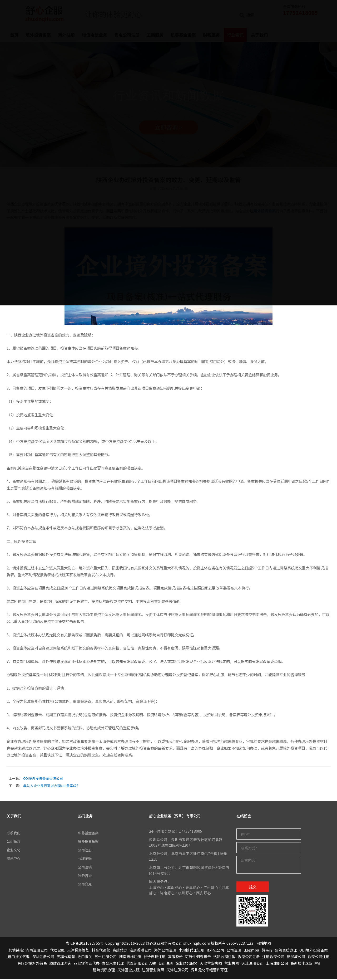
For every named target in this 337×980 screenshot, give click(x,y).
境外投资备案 (89, 842)
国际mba (251, 950)
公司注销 (85, 867)
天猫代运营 (66, 957)
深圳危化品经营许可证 (209, 971)
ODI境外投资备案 (314, 950)
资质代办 (120, 950)
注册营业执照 (153, 971)
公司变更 (85, 885)
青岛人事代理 (113, 964)
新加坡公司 (296, 957)
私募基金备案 (89, 833)
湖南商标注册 (130, 957)
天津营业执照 (211, 964)
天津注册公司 (252, 964)
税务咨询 (85, 876)
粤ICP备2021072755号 (85, 944)
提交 (253, 887)
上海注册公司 (277, 964)
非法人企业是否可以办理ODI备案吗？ (52, 786)
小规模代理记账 (191, 950)
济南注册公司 (37, 950)
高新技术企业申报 (305, 964)
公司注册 (85, 851)
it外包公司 (215, 950)
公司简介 (14, 842)
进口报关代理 (19, 957)
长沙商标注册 (155, 957)
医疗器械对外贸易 (32, 964)
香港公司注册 (249, 957)
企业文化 (14, 851)
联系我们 (14, 833)
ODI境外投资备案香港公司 (43, 779)
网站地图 (264, 944)
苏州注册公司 (106, 957)
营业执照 (232, 964)
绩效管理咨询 (60, 964)
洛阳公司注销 (224, 957)
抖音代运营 (101, 950)
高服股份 (175, 957)
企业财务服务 (186, 964)
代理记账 (85, 859)
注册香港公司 (141, 950)
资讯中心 (14, 859)
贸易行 (267, 950)
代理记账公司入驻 (141, 964)
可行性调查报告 (198, 957)
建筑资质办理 (286, 950)
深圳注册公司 (43, 957)
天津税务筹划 (78, 950)
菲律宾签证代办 (87, 964)
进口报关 (85, 957)
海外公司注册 (165, 950)
